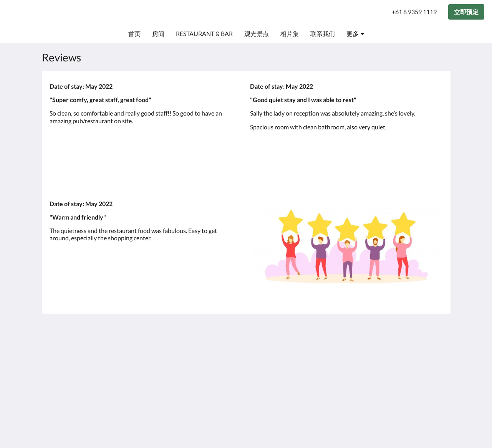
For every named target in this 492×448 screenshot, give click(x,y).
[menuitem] (134, 34)
